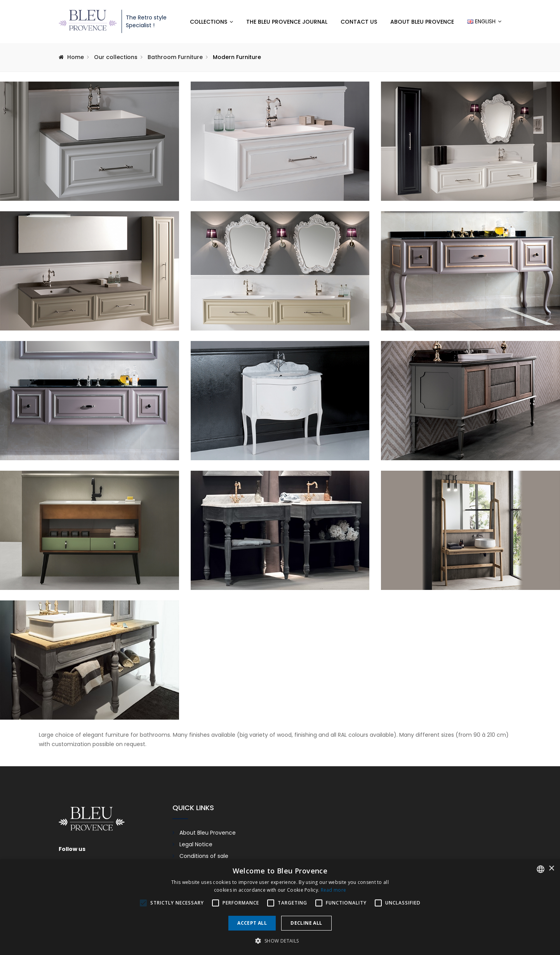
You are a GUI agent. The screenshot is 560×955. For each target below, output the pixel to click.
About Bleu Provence (422, 22)
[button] (280, 941)
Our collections (116, 57)
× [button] (551, 869)
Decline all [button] (306, 923)
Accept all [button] (252, 923)
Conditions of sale (204, 856)
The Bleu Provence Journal (287, 22)
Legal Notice (196, 844)
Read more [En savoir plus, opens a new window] (334, 890)
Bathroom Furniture (175, 57)
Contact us (359, 22)
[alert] (280, 907)
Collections (209, 22)
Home (76, 57)
